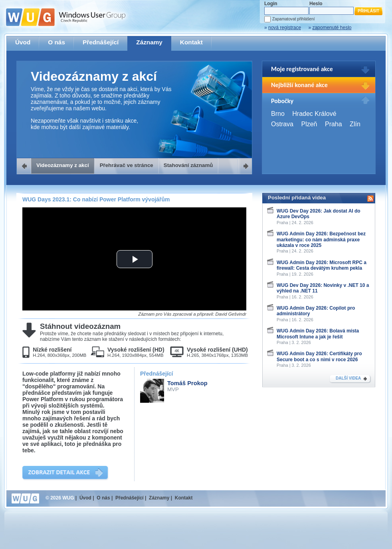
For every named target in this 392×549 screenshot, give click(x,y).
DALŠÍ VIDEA (348, 378)
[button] (135, 259)
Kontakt (191, 42)
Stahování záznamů (188, 165)
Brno (278, 114)
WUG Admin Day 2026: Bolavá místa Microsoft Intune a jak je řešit (318, 334)
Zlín (355, 124)
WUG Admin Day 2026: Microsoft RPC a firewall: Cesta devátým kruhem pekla (322, 265)
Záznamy (149, 42)
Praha (334, 124)
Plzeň (309, 124)
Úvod (23, 42)
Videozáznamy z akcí (63, 165)
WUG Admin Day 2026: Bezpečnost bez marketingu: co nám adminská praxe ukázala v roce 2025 (321, 240)
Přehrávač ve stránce (127, 165)
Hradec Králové (314, 114)
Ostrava (282, 124)
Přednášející (101, 42)
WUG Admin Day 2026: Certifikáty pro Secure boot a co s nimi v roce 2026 (319, 356)
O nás (56, 42)
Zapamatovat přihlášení (293, 19)
